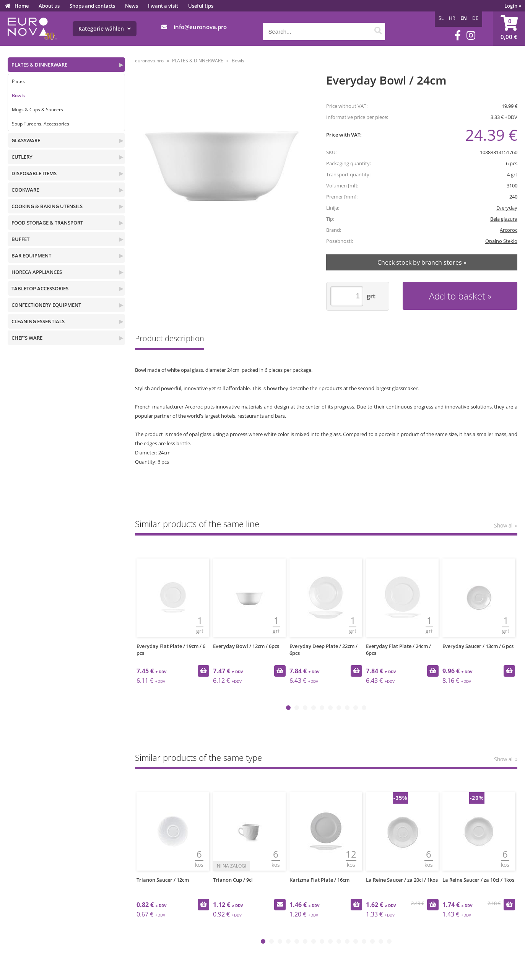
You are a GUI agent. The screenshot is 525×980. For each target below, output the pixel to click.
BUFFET (20, 239)
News (132, 6)
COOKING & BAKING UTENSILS (47, 206)
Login (513, 6)
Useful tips (201, 6)
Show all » (506, 525)
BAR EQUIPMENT (31, 256)
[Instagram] (471, 35)
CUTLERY (22, 157)
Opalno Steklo (501, 241)
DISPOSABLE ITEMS (34, 173)
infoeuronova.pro (200, 27)
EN (464, 18)
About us (49, 6)
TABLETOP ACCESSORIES (40, 288)
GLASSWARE (26, 140)
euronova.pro (149, 61)
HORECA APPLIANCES (37, 272)
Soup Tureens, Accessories (41, 124)
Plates (18, 81)
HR (452, 18)
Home (22, 6)
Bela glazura (504, 219)
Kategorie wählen (105, 28)
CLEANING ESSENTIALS (38, 321)
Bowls (18, 95)
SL (441, 18)
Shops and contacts (92, 6)
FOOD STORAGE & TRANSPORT (47, 223)
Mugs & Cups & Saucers (37, 110)
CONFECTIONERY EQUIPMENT (46, 305)
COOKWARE (25, 190)
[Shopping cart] (509, 29)
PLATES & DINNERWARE (39, 65)
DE (475, 18)
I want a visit (163, 6)
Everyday (507, 208)
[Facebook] (458, 35)
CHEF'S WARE (27, 338)
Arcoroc (509, 230)
